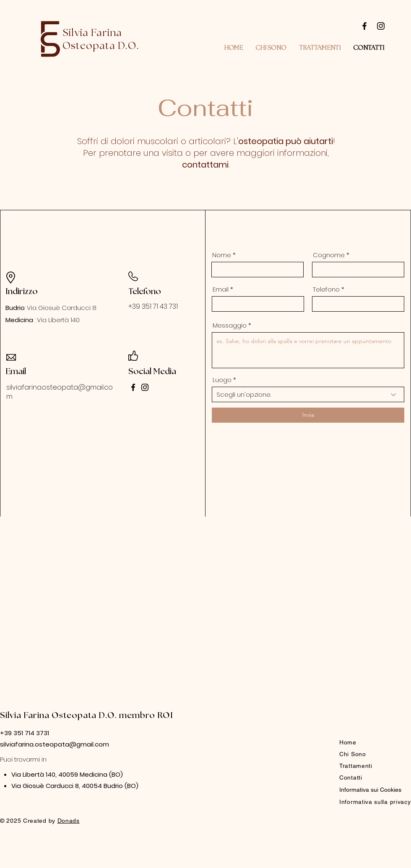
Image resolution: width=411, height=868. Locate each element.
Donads (69, 821)
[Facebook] (364, 26)
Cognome (329, 255)
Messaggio (230, 325)
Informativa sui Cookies (370, 790)
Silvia (12, 716)
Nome (222, 255)
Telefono (326, 289)
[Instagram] (381, 26)
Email (221, 289)
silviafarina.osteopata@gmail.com (60, 392)
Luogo (222, 380)
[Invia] (308, 415)
